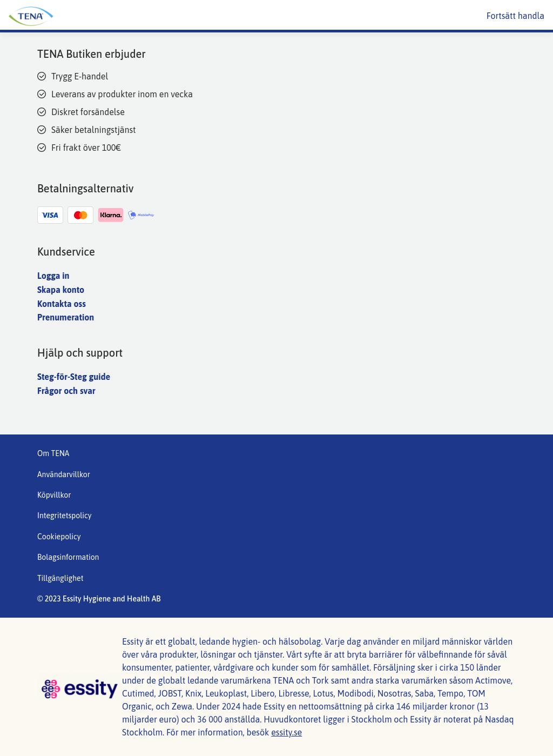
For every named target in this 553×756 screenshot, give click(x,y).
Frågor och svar (66, 391)
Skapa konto (61, 290)
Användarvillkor (64, 474)
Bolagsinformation (68, 557)
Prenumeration (66, 317)
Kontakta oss (62, 304)
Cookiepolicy (59, 537)
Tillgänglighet (60, 578)
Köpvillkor (54, 495)
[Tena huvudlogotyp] (111, 16)
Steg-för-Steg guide (74, 377)
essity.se (286, 732)
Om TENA (53, 453)
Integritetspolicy (65, 516)
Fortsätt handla (515, 16)
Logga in (53, 276)
